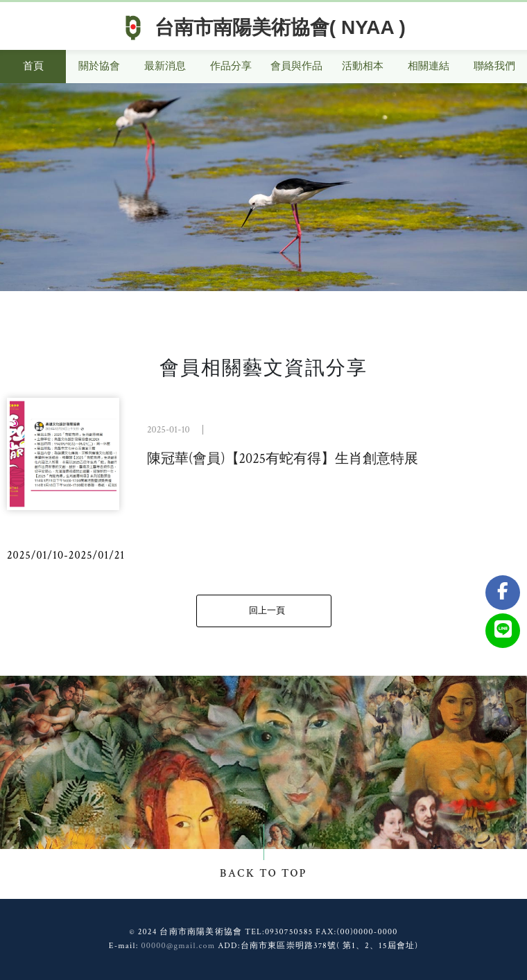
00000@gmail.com (178, 946)
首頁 (33, 66)
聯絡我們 (494, 66)
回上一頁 (267, 611)
